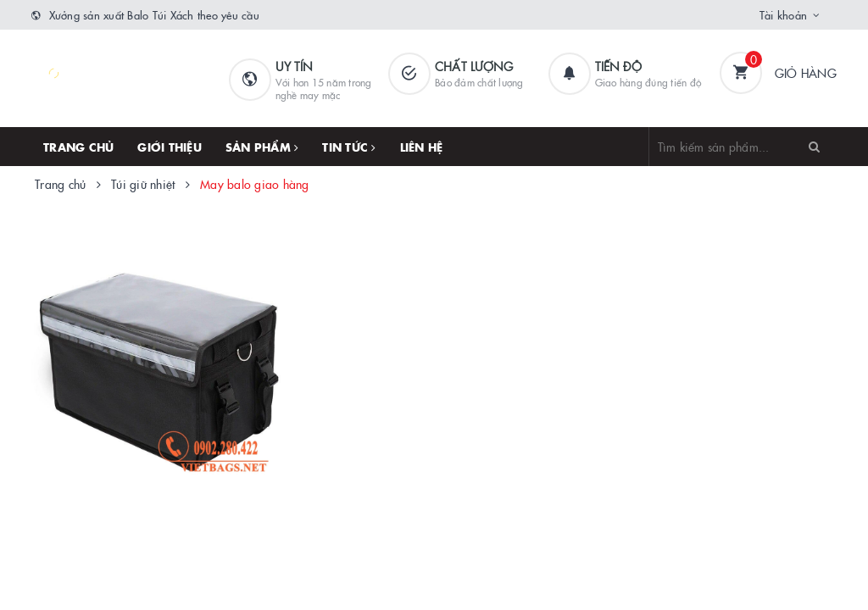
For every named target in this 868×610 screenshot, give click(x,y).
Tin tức (349, 147)
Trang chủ (78, 147)
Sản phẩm (262, 147)
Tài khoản (783, 14)
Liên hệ (422, 147)
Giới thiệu (170, 147)
